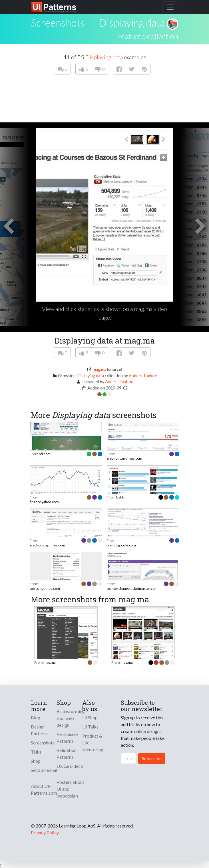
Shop (36, 761)
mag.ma (100, 369)
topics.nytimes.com (45, 589)
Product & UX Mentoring (93, 743)
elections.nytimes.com (124, 458)
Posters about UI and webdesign (70, 789)
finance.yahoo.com (44, 502)
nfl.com (45, 454)
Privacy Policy (45, 832)
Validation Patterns (67, 753)
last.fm (121, 497)
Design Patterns (39, 730)
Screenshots (43, 743)
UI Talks (90, 727)
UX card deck (70, 766)
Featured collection (148, 36)
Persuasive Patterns (67, 737)
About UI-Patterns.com (44, 789)
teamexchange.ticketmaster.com (132, 589)
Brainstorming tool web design (71, 718)
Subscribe (152, 758)
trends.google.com (121, 545)
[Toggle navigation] (170, 7)
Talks (36, 752)
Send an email (44, 770)
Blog (36, 717)
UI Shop (90, 717)
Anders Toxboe (143, 376)
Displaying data (132, 23)
